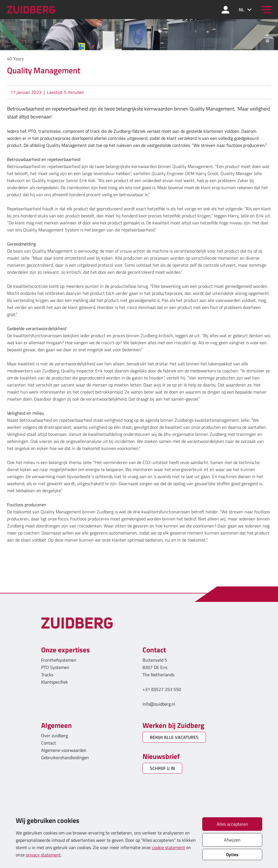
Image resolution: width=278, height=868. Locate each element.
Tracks (47, 675)
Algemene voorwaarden (64, 750)
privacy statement (43, 855)
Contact (49, 743)
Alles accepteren (232, 824)
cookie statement (168, 847)
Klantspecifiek (55, 682)
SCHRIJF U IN (162, 768)
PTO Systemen (55, 667)
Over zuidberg (55, 736)
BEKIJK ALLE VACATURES (174, 737)
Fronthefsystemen (59, 660)
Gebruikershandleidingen (65, 757)
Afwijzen (232, 840)
